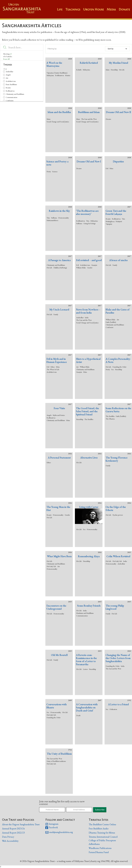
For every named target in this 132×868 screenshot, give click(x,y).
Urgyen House (94, 9)
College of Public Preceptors (102, 840)
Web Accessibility (10, 841)
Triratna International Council (103, 837)
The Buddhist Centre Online (102, 824)
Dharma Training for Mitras (102, 833)
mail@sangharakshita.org (59, 832)
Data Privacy (8, 837)
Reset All (6, 59)
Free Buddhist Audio (99, 829)
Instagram (52, 824)
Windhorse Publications (100, 848)
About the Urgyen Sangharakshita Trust (21, 824)
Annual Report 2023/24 (13, 829)
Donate (124, 9)
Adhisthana (94, 844)
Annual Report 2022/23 (13, 833)
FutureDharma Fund (99, 852)
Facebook (52, 828)
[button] (74, 11)
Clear (5, 69)
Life (60, 9)
